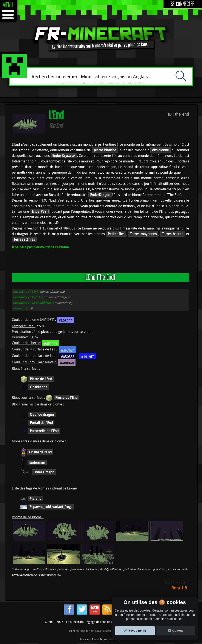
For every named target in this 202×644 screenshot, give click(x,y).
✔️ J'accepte (135, 631)
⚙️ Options (176, 631)
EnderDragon (100, 195)
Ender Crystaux (64, 156)
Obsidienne (39, 387)
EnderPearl (40, 211)
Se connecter (183, 4)
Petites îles (116, 234)
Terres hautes (173, 234)
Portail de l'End (41, 423)
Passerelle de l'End (44, 431)
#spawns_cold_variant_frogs (51, 507)
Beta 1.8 (179, 588)
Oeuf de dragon (42, 415)
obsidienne (160, 150)
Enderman (37, 462)
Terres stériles (24, 239)
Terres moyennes (143, 234)
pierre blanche (105, 150)
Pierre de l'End (41, 379)
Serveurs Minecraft (111, 639)
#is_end (35, 499)
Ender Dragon (44, 472)
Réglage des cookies (98, 622)
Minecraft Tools (89, 639)
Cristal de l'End (40, 452)
